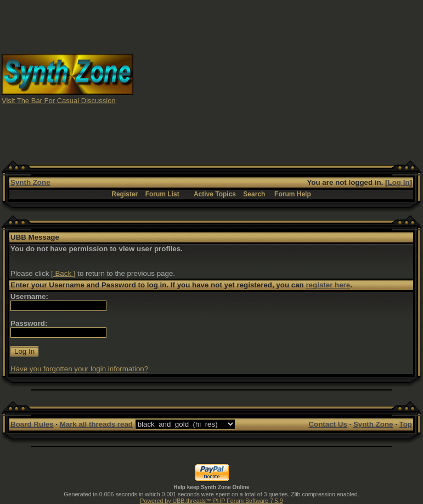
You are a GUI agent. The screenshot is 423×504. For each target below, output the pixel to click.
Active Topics (215, 194)
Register (125, 194)
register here (328, 285)
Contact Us (328, 424)
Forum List (162, 194)
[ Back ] (63, 273)
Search (254, 194)
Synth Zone (30, 182)
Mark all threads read (96, 424)
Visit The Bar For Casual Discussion (59, 101)
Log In (399, 182)
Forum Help (293, 194)
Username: (29, 296)
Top (406, 424)
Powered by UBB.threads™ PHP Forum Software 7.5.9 (211, 501)
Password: (29, 323)
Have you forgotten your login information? (79, 369)
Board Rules (32, 424)
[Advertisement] (278, 78)
